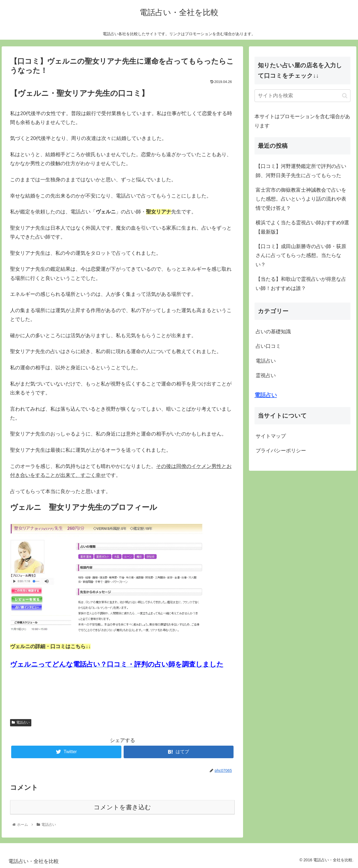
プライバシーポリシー (281, 451)
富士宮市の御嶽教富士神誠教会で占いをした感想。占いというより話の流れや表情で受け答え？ (301, 199)
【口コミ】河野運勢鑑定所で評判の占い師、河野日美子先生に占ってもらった (301, 171)
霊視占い (266, 375)
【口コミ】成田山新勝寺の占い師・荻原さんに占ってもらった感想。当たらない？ (301, 255)
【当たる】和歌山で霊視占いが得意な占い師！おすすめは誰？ (301, 284)
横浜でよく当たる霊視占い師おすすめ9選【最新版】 (302, 227)
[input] (303, 96)
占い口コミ (268, 346)
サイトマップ (271, 436)
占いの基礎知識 (273, 332)
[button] (345, 96)
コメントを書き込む (122, 807)
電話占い (21, 722)
